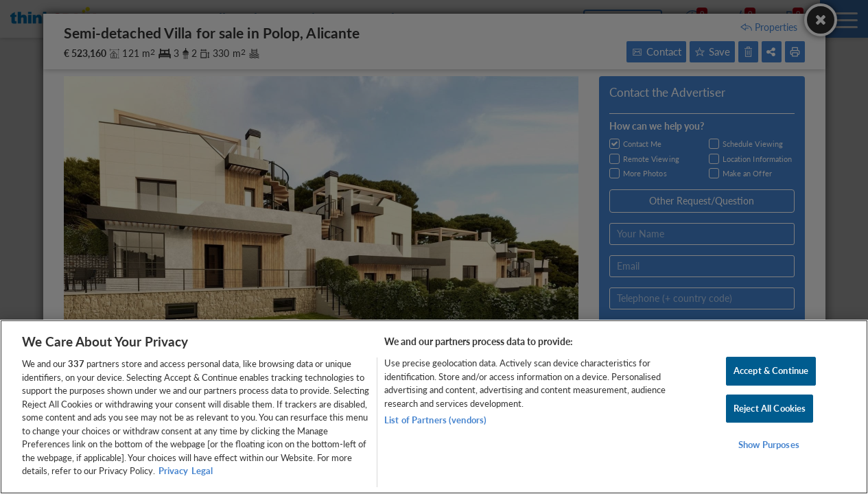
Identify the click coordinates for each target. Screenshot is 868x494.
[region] (434, 407)
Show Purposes (769, 445)
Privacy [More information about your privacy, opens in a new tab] (173, 471)
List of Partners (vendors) (435, 420)
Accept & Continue (771, 370)
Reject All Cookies (770, 408)
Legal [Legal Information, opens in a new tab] (202, 471)
